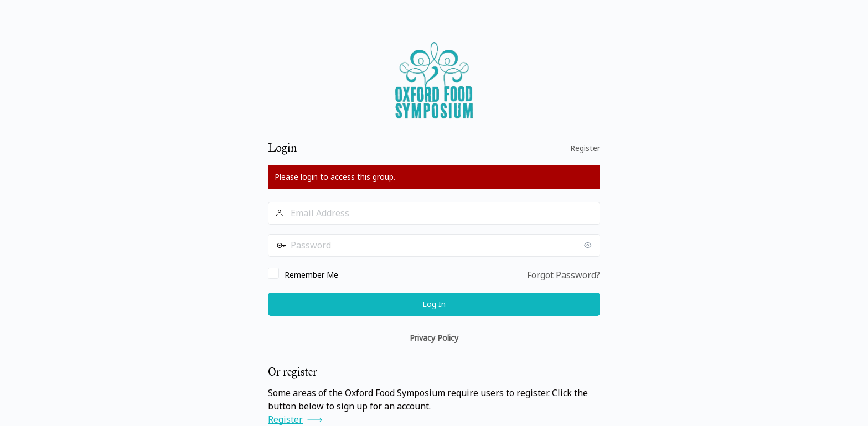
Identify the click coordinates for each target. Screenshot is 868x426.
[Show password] (589, 245)
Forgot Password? (564, 275)
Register (585, 148)
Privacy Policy (434, 338)
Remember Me (311, 275)
